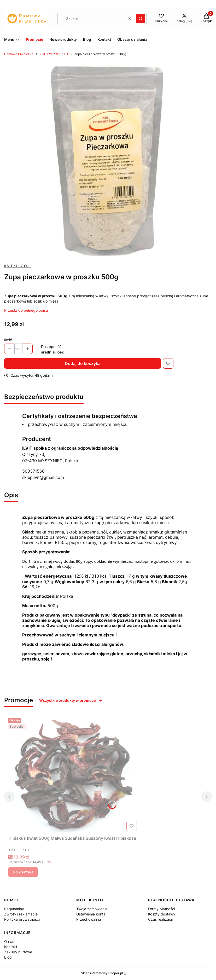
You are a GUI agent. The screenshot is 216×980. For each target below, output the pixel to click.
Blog (8, 957)
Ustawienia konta (91, 914)
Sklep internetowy (102, 973)
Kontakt (11, 947)
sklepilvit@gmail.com (43, 477)
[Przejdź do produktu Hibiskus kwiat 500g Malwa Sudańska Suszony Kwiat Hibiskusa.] (74, 774)
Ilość (8, 340)
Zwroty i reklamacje (21, 914)
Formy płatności (162, 909)
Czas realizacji (160, 919)
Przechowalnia (89, 919)
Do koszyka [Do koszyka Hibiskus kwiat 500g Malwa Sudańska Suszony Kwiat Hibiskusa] (23, 872)
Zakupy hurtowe (18, 952)
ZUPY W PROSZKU (54, 54)
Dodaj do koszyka (83, 363)
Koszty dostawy (162, 914)
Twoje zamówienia (92, 909)
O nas (9, 941)
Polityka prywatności (22, 919)
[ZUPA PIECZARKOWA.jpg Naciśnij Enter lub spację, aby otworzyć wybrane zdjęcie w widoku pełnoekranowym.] (108, 160)
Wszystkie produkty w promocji (71, 700)
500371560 (33, 471)
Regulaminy (14, 909)
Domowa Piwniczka (19, 54)
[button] (141, 19)
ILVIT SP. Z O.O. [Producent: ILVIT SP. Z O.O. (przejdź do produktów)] (18, 266)
